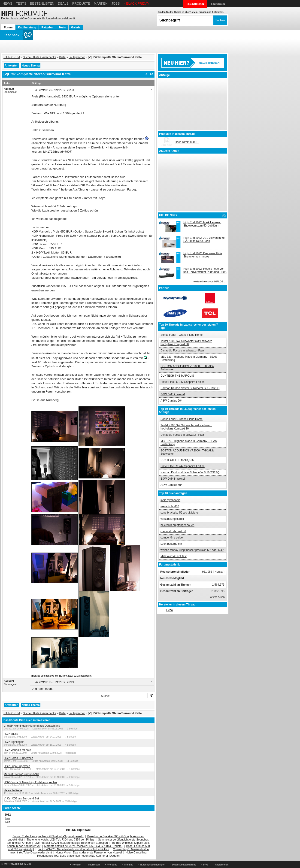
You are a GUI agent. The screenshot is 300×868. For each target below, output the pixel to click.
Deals (63, 3)
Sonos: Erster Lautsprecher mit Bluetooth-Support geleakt (48, 836)
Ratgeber (47, 27)
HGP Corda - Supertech (18, 758)
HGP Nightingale (14, 742)
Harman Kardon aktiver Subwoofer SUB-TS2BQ (190, 388)
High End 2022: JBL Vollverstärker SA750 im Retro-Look (204, 239)
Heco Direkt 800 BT (187, 142)
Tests (21, 3)
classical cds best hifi (173, 531)
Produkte (81, 3)
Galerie (76, 27)
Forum (8, 27)
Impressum (94, 865)
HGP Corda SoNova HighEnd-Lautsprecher (30, 782)
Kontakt (77, 865)
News (7, 3)
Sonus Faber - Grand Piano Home (182, 335)
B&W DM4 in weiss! (173, 394)
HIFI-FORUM (12, 57)
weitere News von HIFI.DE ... (210, 281)
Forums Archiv (217, 597)
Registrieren (222, 865)
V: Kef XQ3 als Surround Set (21, 798)
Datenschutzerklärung (184, 865)
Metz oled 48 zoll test (174, 556)
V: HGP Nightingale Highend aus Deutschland (32, 726)
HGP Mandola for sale (17, 750)
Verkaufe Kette (13, 790)
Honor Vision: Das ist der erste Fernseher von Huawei (89, 853)
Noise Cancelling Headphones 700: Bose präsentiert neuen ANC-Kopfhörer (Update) (92, 854)
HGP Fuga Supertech (17, 766)
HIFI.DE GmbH (23, 864)
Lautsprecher (77, 57)
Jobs (116, 3)
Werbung (112, 865)
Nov (8, 818)
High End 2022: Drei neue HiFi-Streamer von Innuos (203, 255)
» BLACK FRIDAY (136, 3)
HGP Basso (11, 734)
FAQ (206, 865)
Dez (8, 822)
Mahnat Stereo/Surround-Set (21, 774)
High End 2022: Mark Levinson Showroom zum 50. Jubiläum (202, 224)
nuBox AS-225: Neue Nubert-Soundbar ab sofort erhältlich (73, 849)
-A (146, 74)
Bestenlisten (42, 3)
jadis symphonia (170, 500)
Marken (101, 3)
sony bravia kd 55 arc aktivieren (180, 513)
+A (152, 74)
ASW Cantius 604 (171, 401)
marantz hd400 (170, 506)
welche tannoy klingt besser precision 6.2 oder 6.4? (192, 550)
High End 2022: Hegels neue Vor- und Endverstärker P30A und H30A (205, 270)
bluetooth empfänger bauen (177, 525)
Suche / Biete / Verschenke (39, 57)
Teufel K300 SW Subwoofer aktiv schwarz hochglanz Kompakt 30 (186, 343)
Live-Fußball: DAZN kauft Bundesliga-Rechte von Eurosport (71, 843)
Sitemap (129, 865)
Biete (62, 57)
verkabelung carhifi (172, 519)
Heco (170, 610)
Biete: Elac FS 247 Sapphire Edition (183, 382)
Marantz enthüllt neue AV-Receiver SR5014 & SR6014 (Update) (83, 846)
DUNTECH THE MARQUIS (177, 376)
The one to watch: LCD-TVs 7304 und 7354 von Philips (60, 840)
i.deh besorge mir (171, 544)
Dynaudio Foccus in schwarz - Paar (182, 351)
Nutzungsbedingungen (153, 865)
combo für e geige (172, 538)
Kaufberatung (27, 27)
